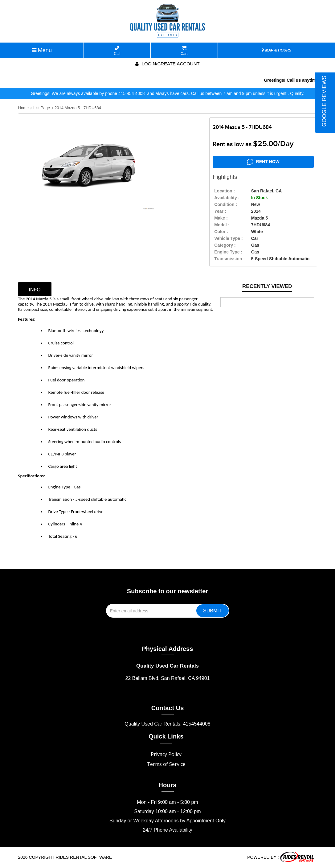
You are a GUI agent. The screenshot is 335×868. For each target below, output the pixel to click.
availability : (227, 198)
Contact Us (168, 708)
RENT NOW (263, 162)
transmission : (229, 259)
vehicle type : (228, 238)
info (35, 290)
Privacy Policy (166, 754)
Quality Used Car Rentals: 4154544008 (167, 724)
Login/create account (167, 64)
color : (221, 232)
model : (222, 225)
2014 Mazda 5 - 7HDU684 (78, 108)
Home (24, 108)
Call (117, 51)
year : (220, 211)
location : (225, 191)
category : (225, 245)
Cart (184, 51)
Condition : (226, 204)
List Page (42, 108)
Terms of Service (166, 764)
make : (221, 218)
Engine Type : (228, 252)
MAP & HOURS (276, 50)
